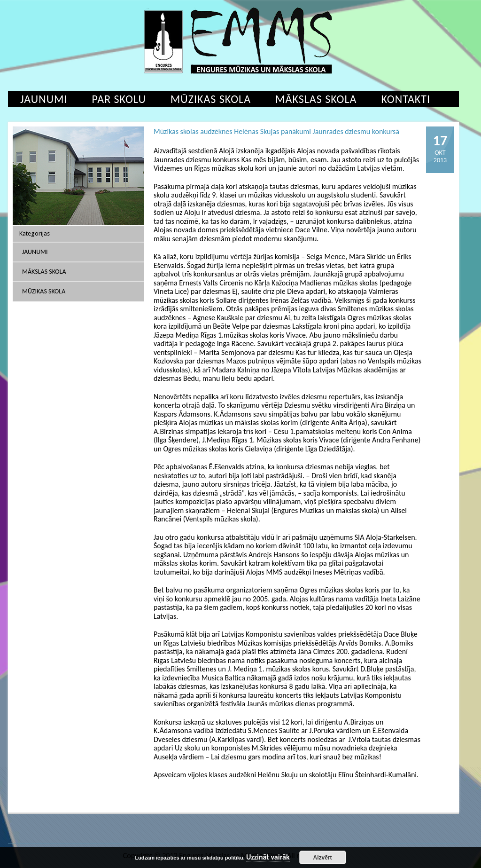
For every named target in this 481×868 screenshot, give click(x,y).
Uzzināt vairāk (268, 857)
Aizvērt (323, 858)
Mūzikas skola (211, 99)
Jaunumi (44, 99)
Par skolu (119, 99)
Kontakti (406, 99)
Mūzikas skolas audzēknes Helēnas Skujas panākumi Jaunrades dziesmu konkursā (276, 131)
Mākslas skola (316, 99)
